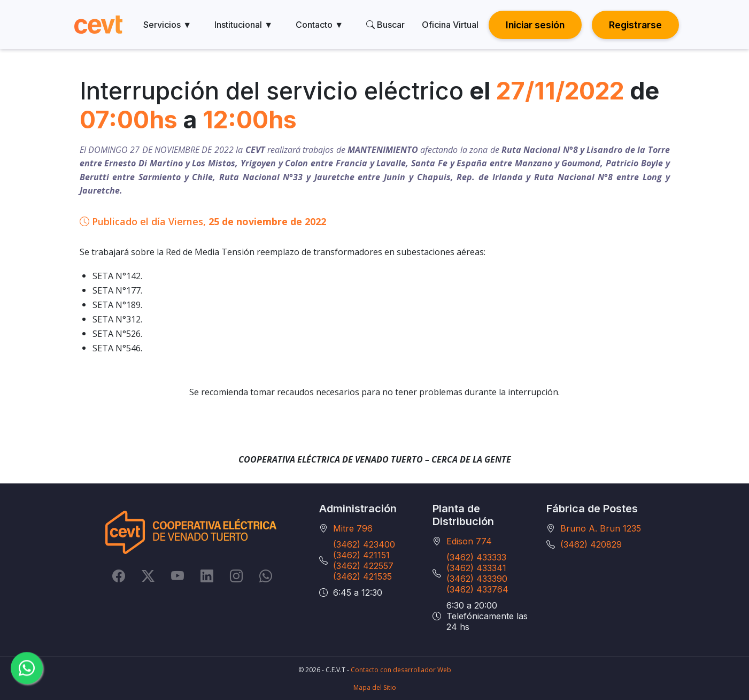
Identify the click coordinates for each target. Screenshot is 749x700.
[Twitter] (148, 576)
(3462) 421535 (362, 576)
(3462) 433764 (477, 589)
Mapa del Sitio (375, 687)
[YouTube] (177, 576)
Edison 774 (469, 541)
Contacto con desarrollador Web (401, 670)
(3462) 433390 (477, 579)
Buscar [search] (385, 25)
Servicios (167, 25)
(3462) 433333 (476, 557)
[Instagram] (236, 576)
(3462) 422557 (363, 566)
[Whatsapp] (266, 576)
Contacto (319, 25)
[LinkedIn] (207, 576)
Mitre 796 (353, 528)
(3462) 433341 (476, 568)
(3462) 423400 (364, 544)
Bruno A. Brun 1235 (601, 528)
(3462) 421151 (361, 555)
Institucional (244, 25)
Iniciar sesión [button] (535, 25)
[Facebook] (119, 576)
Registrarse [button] (635, 25)
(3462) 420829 (591, 544)
